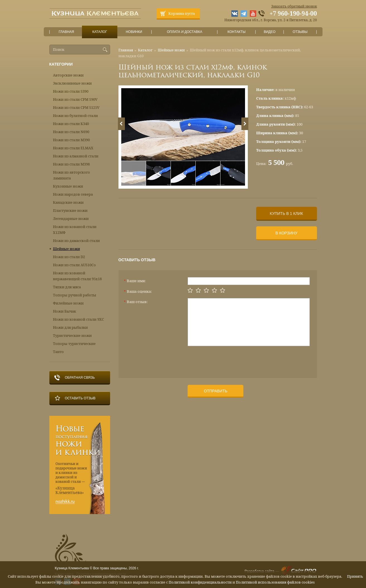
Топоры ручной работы (75, 295)
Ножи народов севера (73, 194)
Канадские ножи (68, 202)
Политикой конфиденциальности (200, 582)
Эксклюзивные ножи (72, 83)
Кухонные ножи (68, 186)
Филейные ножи (68, 303)
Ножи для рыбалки (70, 327)
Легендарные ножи (71, 219)
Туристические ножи (72, 336)
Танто (58, 352)
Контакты (237, 32)
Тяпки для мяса (67, 287)
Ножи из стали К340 (71, 124)
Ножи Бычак (65, 311)
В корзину (286, 233)
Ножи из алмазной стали (76, 156)
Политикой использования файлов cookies (275, 582)
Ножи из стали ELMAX (73, 148)
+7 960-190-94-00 (293, 14)
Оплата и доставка (185, 32)
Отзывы (300, 32)
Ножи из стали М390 (71, 140)
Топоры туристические (74, 344)
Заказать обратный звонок (294, 6)
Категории (61, 64)
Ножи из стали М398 (71, 164)
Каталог (100, 32)
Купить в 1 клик (286, 213)
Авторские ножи (68, 75)
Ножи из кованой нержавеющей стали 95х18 (77, 276)
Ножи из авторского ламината (71, 175)
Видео (270, 32)
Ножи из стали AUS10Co (74, 265)
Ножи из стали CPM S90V (75, 99)
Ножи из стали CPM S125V (76, 108)
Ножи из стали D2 (69, 257)
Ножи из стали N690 (71, 132)
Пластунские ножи (70, 211)
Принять (355, 576)
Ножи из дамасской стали (76, 241)
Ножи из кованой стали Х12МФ (75, 230)
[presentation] (230, 360)
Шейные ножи (171, 50)
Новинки (134, 32)
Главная (66, 32)
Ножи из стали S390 (71, 91)
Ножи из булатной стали (75, 116)
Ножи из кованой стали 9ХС (78, 319)
